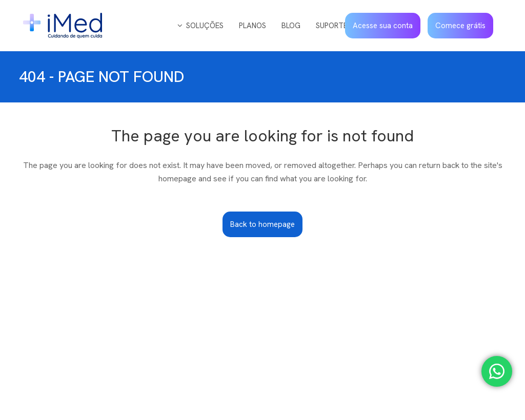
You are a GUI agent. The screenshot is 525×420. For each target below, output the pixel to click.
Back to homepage (262, 224)
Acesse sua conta (383, 26)
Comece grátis (460, 26)
